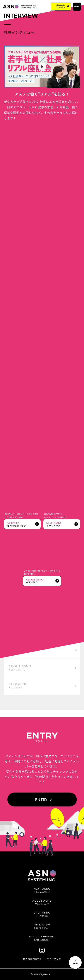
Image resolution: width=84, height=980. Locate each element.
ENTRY (43, 799)
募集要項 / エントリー (61, 6)
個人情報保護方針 (32, 959)
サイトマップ (54, 959)
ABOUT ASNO (20, 668)
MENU (77, 7)
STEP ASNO (18, 686)
